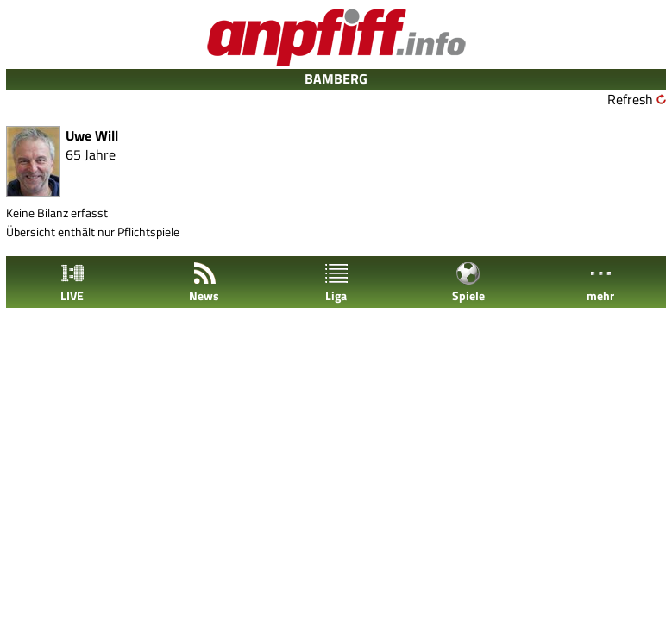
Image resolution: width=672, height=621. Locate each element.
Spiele (468, 282)
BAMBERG (336, 78)
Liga (336, 282)
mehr (600, 282)
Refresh (630, 99)
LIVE (72, 282)
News (204, 282)
